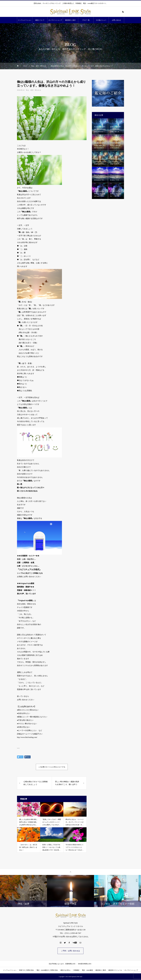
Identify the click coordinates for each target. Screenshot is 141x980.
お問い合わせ (116, 20)
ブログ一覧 (86, 20)
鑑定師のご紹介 (70, 20)
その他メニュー (101, 20)
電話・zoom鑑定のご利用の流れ (47, 970)
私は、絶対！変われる (33, 90)
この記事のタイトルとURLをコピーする (52, 767)
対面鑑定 (76, 970)
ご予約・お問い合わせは (70, 951)
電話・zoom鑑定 (88, 970)
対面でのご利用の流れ (27, 970)
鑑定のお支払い (66, 970)
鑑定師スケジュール (115, 970)
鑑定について (40, 20)
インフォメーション (25, 20)
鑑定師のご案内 (101, 970)
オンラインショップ (55, 20)
